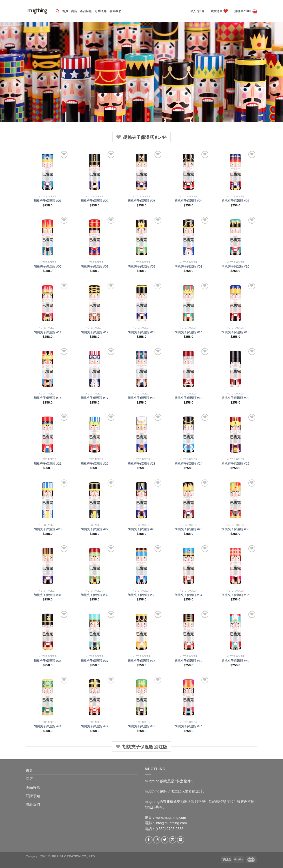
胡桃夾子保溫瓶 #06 (48, 266)
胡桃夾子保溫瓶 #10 (235, 266)
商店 (74, 11)
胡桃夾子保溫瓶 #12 (95, 332)
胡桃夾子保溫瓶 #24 (188, 464)
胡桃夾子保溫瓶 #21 (48, 464)
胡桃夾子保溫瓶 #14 (188, 332)
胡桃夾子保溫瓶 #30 (235, 529)
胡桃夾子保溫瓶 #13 (141, 332)
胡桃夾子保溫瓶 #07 (95, 266)
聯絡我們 (115, 11)
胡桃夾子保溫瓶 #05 (235, 201)
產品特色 (86, 11)
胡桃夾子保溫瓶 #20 (235, 398)
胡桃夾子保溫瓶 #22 (95, 464)
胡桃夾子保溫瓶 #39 (188, 661)
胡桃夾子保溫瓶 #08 (141, 266)
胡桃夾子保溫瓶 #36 (48, 661)
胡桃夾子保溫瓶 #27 (95, 529)
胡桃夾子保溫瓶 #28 (141, 529)
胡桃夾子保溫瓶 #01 (48, 201)
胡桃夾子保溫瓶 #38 (141, 661)
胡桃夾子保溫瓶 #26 (48, 529)
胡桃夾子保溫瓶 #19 (188, 398)
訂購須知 (101, 11)
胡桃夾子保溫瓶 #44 (188, 726)
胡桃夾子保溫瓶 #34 (188, 595)
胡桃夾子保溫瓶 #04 (188, 201)
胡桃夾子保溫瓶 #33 (141, 595)
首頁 (65, 11)
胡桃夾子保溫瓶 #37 (95, 661)
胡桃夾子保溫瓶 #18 (141, 398)
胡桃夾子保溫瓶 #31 (48, 595)
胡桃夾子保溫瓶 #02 (95, 201)
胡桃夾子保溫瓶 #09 (188, 266)
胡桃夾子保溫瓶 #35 (235, 595)
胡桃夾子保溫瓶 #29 (188, 529)
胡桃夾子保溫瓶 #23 (141, 464)
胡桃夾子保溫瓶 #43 (141, 726)
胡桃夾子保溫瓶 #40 (235, 661)
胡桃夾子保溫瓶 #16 (48, 398)
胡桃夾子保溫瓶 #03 (141, 201)
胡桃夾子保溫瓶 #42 (95, 726)
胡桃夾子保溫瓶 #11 (48, 332)
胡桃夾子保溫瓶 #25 (235, 464)
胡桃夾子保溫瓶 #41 (48, 726)
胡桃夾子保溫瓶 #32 (95, 595)
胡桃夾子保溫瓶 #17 (95, 398)
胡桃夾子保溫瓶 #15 (235, 332)
